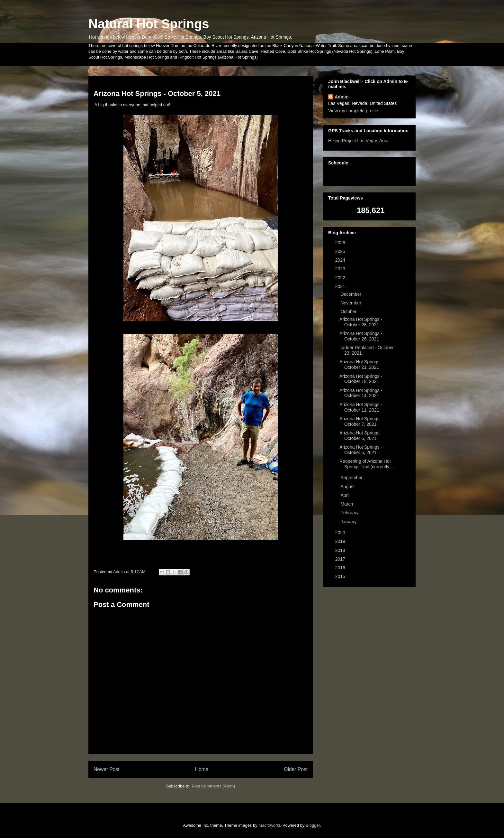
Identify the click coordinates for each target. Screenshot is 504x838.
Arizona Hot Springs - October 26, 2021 (361, 336)
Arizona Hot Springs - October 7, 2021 (361, 421)
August (348, 487)
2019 (341, 541)
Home (202, 769)
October (349, 312)
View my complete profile (353, 111)
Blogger (313, 825)
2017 (341, 559)
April (346, 495)
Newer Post (107, 769)
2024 (341, 260)
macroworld (269, 825)
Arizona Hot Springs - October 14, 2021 (361, 393)
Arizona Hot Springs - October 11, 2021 (361, 407)
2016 (341, 568)
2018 (341, 550)
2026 (341, 243)
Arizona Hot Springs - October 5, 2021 (361, 436)
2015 (341, 576)
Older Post (296, 769)
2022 (341, 278)
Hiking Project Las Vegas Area (358, 141)
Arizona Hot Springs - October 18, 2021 (361, 379)
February (350, 513)
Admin (342, 97)
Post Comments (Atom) (213, 786)
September (352, 478)
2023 (341, 269)
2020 (341, 533)
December (351, 294)
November (351, 303)
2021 (341, 286)
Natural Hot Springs (149, 24)
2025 (341, 251)
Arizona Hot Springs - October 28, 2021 (361, 322)
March (347, 504)
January (349, 522)
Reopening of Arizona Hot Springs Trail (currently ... (367, 464)
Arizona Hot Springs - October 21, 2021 (361, 364)
